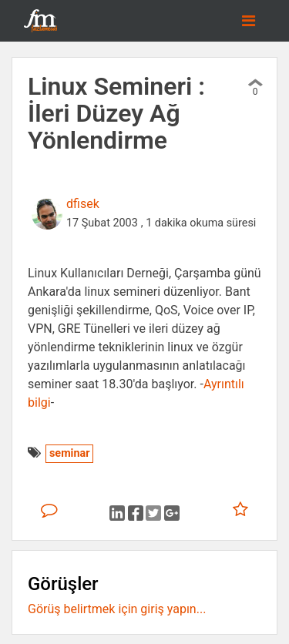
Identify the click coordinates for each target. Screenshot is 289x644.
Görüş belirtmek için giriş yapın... (117, 609)
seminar (69, 453)
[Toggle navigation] (249, 21)
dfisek (83, 204)
